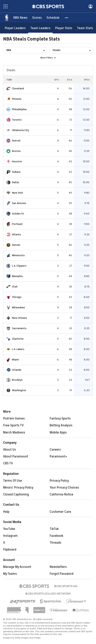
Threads (55, 543)
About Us (10, 450)
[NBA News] (20, 18)
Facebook (56, 536)
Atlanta (16, 234)
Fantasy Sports (60, 419)
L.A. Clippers (19, 266)
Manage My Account (17, 567)
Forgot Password (62, 574)
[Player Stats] (64, 28)
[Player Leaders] (15, 28)
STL (69, 80)
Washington (19, 390)
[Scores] (37, 18)
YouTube (9, 529)
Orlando (17, 370)
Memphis (17, 276)
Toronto (17, 120)
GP (57, 80)
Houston (17, 161)
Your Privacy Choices (64, 488)
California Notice (61, 494)
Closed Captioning (16, 494)
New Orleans (20, 318)
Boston (16, 151)
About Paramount (16, 456)
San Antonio (19, 203)
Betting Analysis (61, 425)
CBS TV (8, 463)
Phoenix (17, 99)
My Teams (10, 574)
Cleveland (18, 88)
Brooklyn (17, 380)
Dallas (16, 182)
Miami (15, 360)
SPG (87, 80)
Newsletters (58, 567)
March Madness (14, 432)
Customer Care (60, 512)
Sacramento (19, 328)
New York (17, 193)
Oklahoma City (21, 130)
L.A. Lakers (18, 349)
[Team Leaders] (40, 28)
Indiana (16, 172)
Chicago (17, 297)
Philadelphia (19, 109)
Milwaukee (18, 307)
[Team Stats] (85, 28)
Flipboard (10, 550)
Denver (16, 245)
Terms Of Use (13, 481)
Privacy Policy (59, 481)
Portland (17, 224)
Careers (55, 450)
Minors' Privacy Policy (18, 488)
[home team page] (8, 89)
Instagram (10, 536)
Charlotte (18, 339)
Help (6, 512)
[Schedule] (53, 18)
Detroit (16, 141)
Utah (15, 287)
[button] (67, 18)
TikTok (54, 529)
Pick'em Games (14, 419)
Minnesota (18, 255)
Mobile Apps (58, 432)
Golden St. (18, 214)
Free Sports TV (13, 425)
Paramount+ (58, 456)
